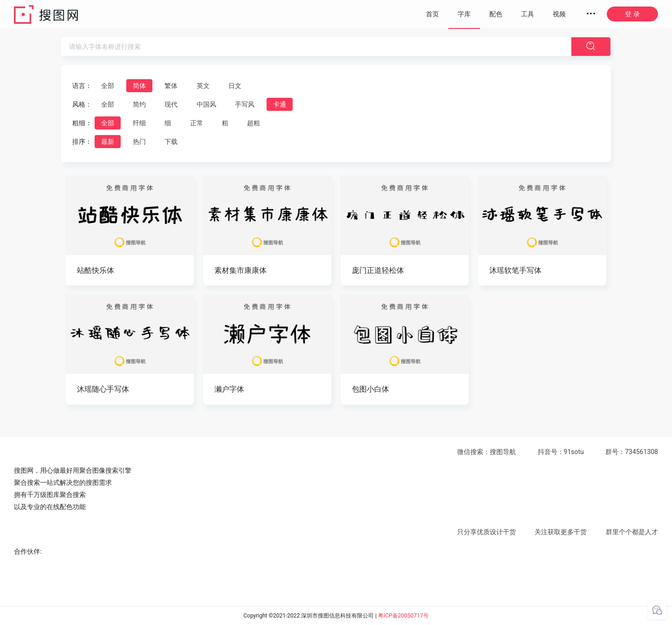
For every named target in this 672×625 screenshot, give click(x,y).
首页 (432, 14)
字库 (464, 14)
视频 (559, 14)
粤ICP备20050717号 (403, 616)
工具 (528, 14)
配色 (496, 14)
